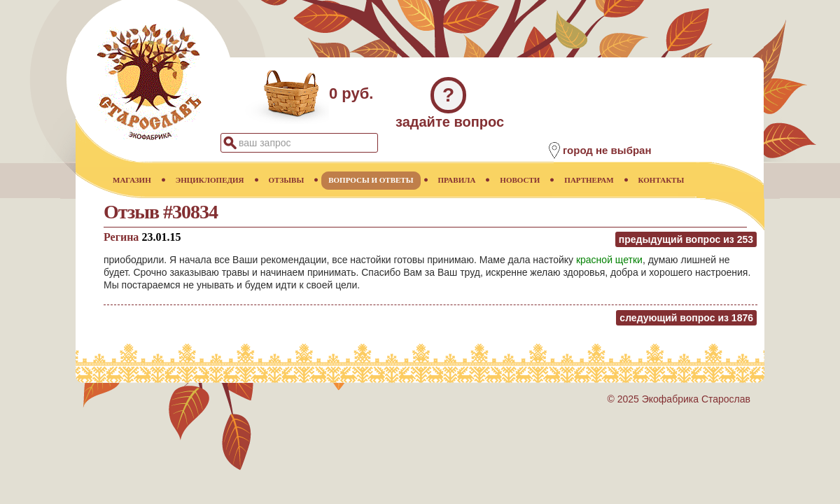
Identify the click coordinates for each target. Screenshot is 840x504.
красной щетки (609, 260)
